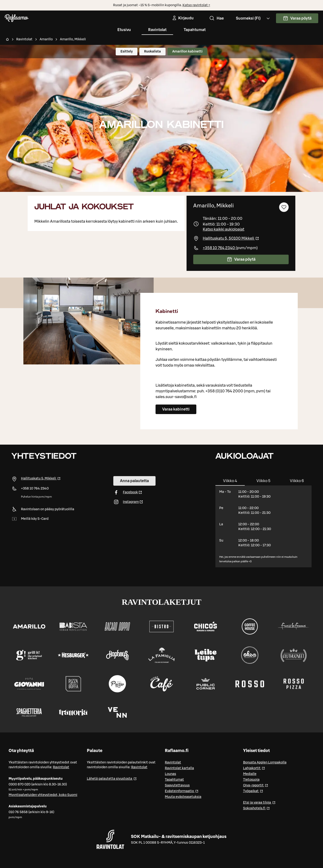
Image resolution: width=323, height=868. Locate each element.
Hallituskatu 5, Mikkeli (41, 479)
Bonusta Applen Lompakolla (265, 763)
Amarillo (46, 39)
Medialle (250, 774)
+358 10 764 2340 (219, 248)
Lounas (170, 774)
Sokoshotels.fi (256, 808)
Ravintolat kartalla (179, 768)
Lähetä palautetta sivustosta (112, 778)
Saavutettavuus (177, 785)
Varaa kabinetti (176, 409)
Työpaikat (253, 791)
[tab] (230, 481)
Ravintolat (157, 30)
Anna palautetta (134, 481)
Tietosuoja (251, 780)
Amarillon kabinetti (187, 52)
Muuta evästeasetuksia (183, 797)
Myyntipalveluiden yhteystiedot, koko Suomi (43, 795)
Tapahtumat (195, 30)
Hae (216, 18)
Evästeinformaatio (182, 791)
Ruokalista (152, 52)
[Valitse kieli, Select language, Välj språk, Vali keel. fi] (253, 18)
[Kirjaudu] (183, 18)
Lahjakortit (254, 768)
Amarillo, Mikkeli (73, 39)
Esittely (127, 52)
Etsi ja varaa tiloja (259, 802)
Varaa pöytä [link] (297, 18)
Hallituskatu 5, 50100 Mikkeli (231, 238)
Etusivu (124, 30)
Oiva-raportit (256, 785)
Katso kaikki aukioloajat (224, 229)
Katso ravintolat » (196, 5)
